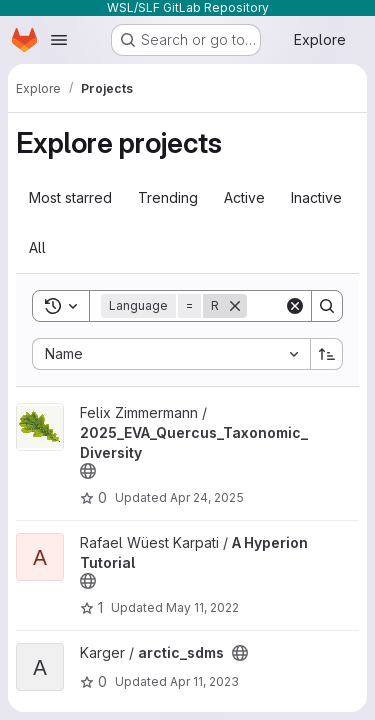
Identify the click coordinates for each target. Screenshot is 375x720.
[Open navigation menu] (59, 40)
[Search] (327, 306)
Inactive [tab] (316, 197)
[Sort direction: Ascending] (327, 354)
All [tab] (37, 247)
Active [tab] (244, 197)
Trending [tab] (168, 197)
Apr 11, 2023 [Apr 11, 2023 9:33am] (204, 681)
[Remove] (235, 306)
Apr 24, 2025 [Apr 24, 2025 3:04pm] (207, 497)
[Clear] (295, 306)
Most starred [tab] (70, 197)
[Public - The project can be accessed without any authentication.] (88, 471)
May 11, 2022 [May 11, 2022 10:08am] (202, 607)
